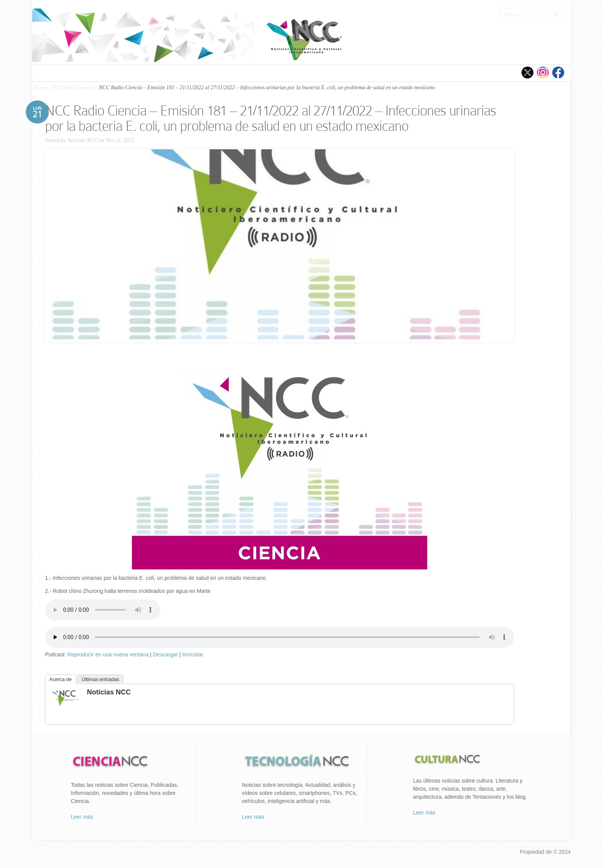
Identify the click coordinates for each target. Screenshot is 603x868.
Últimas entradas (100, 679)
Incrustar (193, 654)
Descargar (166, 654)
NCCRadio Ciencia (72, 88)
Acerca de (61, 679)
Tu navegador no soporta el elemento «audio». (103, 610)
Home (40, 88)
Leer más (82, 817)
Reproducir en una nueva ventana (108, 654)
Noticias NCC (82, 140)
